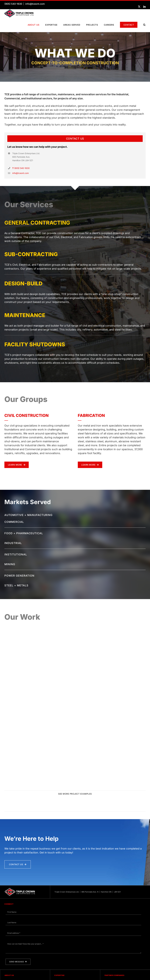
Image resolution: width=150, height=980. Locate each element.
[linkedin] (144, 7)
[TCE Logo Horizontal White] (20, 898)
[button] (144, 25)
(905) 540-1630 (13, 4)
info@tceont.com (35, 4)
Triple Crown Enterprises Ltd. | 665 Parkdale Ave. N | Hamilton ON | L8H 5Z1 (88, 901)
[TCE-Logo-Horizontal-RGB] (19, 11)
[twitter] (139, 7)
